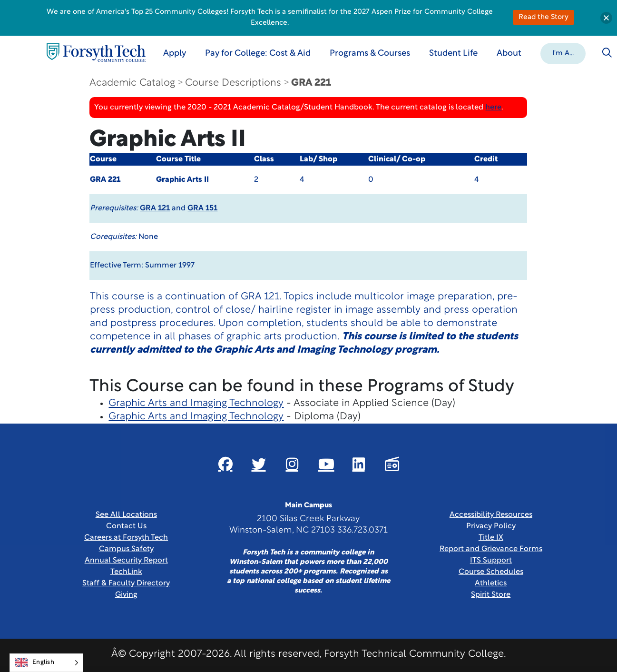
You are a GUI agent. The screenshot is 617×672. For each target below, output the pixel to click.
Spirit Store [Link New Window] (491, 595)
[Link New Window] (225, 464)
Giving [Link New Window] (126, 595)
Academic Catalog (132, 83)
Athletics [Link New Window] (491, 583)
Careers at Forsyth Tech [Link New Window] (126, 538)
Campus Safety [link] (126, 549)
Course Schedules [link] (491, 572)
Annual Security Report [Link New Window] (126, 561)
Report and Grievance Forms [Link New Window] (491, 549)
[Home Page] (96, 53)
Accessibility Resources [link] (491, 515)
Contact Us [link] (126, 526)
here (493, 108)
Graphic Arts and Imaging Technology (196, 403)
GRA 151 (202, 208)
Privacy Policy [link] (491, 526)
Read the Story (544, 17)
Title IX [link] (491, 538)
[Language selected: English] (46, 663)
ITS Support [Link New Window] (491, 561)
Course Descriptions (233, 83)
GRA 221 (311, 83)
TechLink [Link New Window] (126, 572)
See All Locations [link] (126, 515)
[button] (563, 53)
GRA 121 (155, 208)
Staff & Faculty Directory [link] (126, 583)
